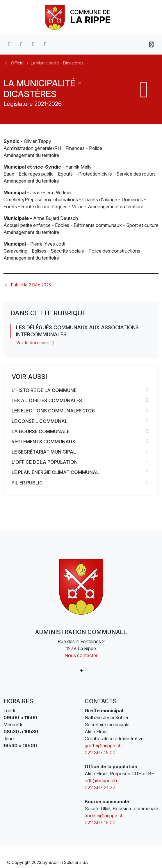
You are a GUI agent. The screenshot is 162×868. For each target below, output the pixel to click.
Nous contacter (81, 655)
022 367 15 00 (100, 752)
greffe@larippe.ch (103, 745)
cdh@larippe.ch (101, 780)
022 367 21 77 (100, 787)
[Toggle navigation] (151, 45)
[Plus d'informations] (81, 670)
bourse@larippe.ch (104, 815)
